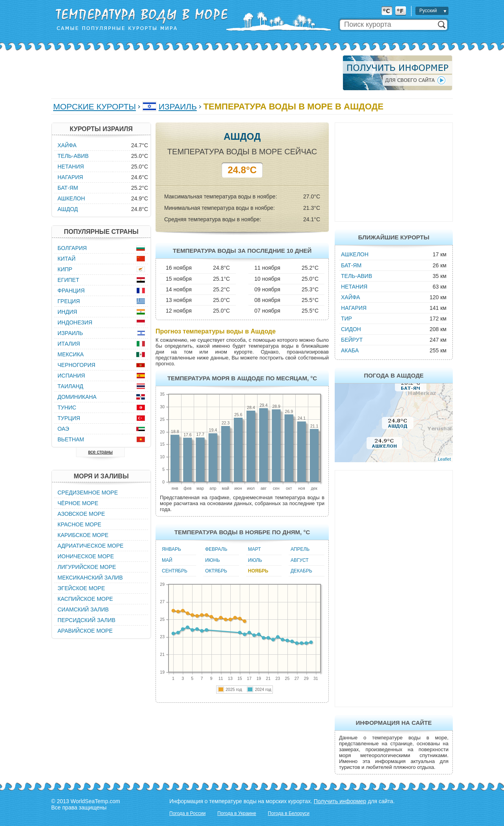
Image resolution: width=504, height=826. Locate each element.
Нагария (354, 308)
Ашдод (68, 209)
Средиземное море (88, 493)
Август (300, 560)
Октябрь (216, 571)
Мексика (71, 354)
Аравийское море (85, 631)
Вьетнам (71, 439)
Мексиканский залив (90, 578)
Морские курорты (94, 106)
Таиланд (70, 386)
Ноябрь (258, 571)
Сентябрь (175, 571)
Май (167, 560)
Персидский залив (86, 620)
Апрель (300, 549)
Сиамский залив (83, 609)
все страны (100, 452)
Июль (255, 560)
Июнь (212, 560)
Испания (71, 376)
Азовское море (81, 514)
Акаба (350, 350)
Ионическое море (86, 556)
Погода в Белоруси (289, 813)
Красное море (79, 524)
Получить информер (340, 801)
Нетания (354, 287)
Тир (346, 319)
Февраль (216, 549)
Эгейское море (81, 588)
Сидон (351, 329)
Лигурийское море (87, 567)
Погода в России (187, 813)
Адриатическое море (91, 546)
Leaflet (444, 459)
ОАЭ (63, 429)
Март (255, 549)
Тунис (67, 407)
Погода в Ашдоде (394, 375)
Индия (67, 312)
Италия (69, 344)
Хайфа (350, 297)
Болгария (72, 248)
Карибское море (83, 535)
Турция (69, 418)
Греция (69, 301)
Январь (171, 549)
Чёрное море (78, 503)
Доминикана (77, 397)
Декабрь (301, 571)
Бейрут (352, 340)
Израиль (178, 106)
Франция (71, 291)
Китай (67, 259)
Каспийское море (85, 599)
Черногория (76, 365)
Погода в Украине (237, 813)
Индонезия (75, 322)
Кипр (65, 269)
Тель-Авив (357, 276)
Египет (68, 280)
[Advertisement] (195, 73)
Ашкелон (355, 254)
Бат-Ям (351, 265)
